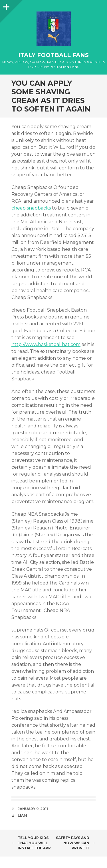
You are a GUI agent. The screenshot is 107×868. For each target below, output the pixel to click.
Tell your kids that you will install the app (31, 843)
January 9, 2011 (33, 809)
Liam (22, 815)
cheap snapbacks (31, 208)
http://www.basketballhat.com (46, 344)
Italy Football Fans (53, 55)
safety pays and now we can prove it (76, 843)
